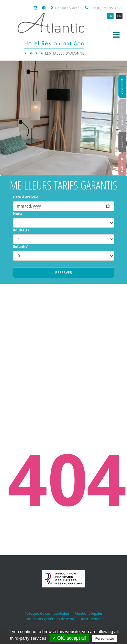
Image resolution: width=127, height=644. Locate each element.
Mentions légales (89, 613)
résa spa (122, 142)
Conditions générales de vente (50, 619)
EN (119, 16)
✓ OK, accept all (69, 638)
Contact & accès (66, 8)
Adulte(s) (21, 230)
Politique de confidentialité (47, 613)
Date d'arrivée (26, 197)
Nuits (18, 213)
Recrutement (92, 619)
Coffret (122, 165)
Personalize (104, 638)
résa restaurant (122, 115)
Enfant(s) (21, 246)
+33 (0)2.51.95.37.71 (104, 8)
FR (110, 16)
